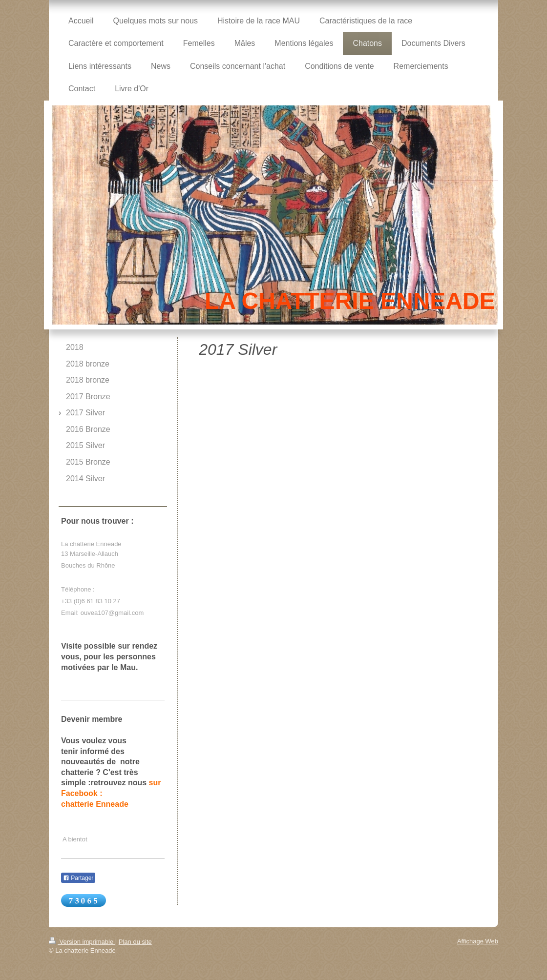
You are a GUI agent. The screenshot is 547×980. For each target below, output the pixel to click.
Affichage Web (478, 941)
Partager (78, 878)
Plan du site (135, 942)
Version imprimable (82, 942)
